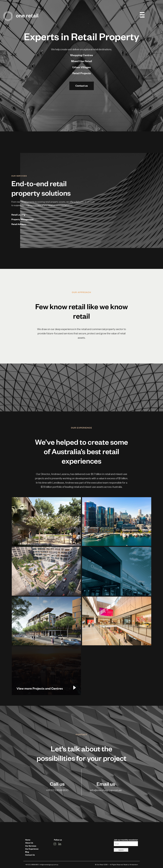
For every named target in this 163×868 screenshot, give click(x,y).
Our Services (31, 846)
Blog (27, 852)
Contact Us (30, 855)
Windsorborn (134, 864)
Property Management (22, 219)
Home (28, 840)
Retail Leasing (18, 215)
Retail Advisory (19, 224)
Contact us (82, 85)
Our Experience (32, 849)
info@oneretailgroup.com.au (106, 790)
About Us (29, 843)
